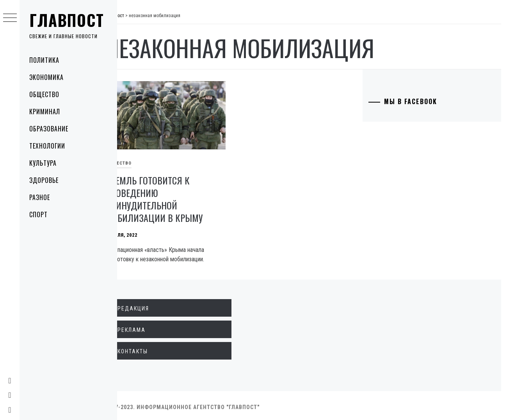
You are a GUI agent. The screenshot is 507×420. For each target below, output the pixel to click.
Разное (40, 197)
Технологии (47, 146)
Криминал (45, 112)
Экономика (46, 77)
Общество (44, 94)
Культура (43, 163)
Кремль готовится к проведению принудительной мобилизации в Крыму (171, 196)
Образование (49, 129)
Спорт (38, 214)
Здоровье (44, 180)
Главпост (67, 20)
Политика (44, 60)
